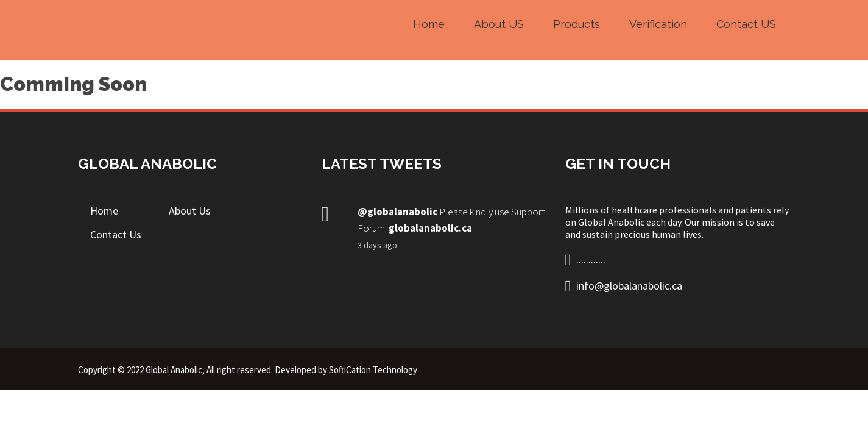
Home (429, 24)
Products (577, 24)
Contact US (746, 24)
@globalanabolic (397, 212)
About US (499, 24)
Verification (658, 24)
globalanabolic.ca (430, 228)
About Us (190, 211)
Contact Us (116, 234)
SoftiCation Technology (373, 370)
